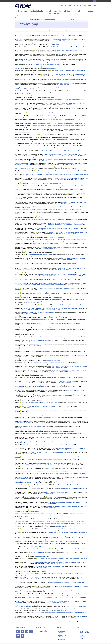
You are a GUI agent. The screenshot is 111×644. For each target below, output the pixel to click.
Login (95, 1)
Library (94, 6)
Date (41, 30)
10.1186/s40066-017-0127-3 (22, 580)
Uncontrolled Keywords (56, 30)
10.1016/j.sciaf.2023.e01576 (59, 237)
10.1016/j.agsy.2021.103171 (22, 286)
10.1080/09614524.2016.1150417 (41, 37)
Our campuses (62, 631)
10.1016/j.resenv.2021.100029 (59, 603)
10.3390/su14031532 (45, 588)
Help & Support (83, 6)
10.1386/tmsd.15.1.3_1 (57, 183)
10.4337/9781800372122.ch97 (58, 415)
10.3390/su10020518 (48, 281)
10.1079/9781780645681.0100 (29, 277)
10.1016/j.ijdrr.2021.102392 (68, 187)
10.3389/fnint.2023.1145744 (82, 293)
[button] (50, 20)
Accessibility (82, 630)
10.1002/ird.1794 (73, 165)
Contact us (62, 630)
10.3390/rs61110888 (72, 618)
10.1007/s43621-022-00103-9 (36, 230)
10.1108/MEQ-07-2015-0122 (66, 41)
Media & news (62, 637)
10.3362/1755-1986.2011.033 (54, 360)
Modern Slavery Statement (85, 634)
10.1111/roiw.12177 (21, 245)
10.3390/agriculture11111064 (43, 584)
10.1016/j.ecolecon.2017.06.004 (23, 57)
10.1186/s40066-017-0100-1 (65, 121)
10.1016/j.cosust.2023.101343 (68, 204)
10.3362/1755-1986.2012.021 (56, 310)
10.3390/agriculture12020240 (52, 68)
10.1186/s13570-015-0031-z (66, 383)
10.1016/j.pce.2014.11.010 (65, 241)
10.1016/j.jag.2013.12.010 (81, 606)
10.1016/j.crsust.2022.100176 (54, 226)
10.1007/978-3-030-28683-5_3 (28, 157)
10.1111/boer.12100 (49, 97)
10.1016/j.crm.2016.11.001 (55, 172)
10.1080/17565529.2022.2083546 (46, 494)
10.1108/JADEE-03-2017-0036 (32, 302)
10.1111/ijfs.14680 (80, 180)
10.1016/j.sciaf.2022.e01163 (54, 379)
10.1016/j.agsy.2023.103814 (56, 297)
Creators (44, 30)
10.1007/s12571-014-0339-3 (78, 595)
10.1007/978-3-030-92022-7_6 (35, 500)
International (86, 1)
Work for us (62, 638)
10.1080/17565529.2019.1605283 (23, 388)
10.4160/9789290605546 (71, 263)
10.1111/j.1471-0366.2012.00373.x (29, 314)
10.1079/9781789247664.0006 (62, 526)
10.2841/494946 (44, 161)
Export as (31, 19)
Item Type (49, 30)
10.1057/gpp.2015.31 (73, 614)
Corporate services (63, 635)
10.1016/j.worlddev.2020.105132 (23, 408)
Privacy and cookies (84, 631)
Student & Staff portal (43, 630)
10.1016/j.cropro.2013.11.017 (42, 556)
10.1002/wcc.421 (73, 541)
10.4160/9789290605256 (22, 461)
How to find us (62, 633)
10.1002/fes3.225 (76, 117)
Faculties (91, 1)
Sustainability (62, 639)
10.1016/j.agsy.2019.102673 (70, 234)
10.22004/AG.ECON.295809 (22, 77)
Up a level (17, 18)
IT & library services (43, 631)
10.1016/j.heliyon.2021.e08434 (48, 575)
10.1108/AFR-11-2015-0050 (61, 368)
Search (81, 1)
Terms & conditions (84, 637)
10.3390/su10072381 (67, 260)
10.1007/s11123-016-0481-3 (58, 564)
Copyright (82, 638)
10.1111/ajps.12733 (60, 141)
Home (62, 6)
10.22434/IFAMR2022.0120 (30, 466)
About (66, 6)
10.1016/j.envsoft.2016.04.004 (51, 249)
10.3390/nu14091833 (63, 137)
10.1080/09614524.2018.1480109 (55, 48)
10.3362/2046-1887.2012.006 (30, 454)
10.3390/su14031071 (53, 72)
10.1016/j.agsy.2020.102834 (22, 516)
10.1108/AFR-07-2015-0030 (41, 571)
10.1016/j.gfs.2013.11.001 (77, 537)
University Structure (22, 22)
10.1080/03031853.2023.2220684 (56, 62)
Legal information (83, 635)
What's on (61, 634)
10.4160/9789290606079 (73, 550)
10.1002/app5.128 (24, 199)
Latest (74, 6)
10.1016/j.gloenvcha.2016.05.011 (60, 306)
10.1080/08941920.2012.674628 (34, 546)
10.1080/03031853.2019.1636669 (57, 127)
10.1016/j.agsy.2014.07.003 (48, 490)
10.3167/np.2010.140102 (22, 442)
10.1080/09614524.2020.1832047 (23, 132)
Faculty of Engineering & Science (28, 23)
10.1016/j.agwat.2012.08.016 (70, 270)
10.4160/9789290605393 (34, 511)
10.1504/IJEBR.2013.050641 (55, 364)
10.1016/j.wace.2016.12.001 (68, 101)
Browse (70, 6)
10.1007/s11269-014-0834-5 (26, 256)
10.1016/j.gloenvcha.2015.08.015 (62, 450)
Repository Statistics (19, 16)
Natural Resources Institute (30, 25)
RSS (72, 19)
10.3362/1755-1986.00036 (68, 475)
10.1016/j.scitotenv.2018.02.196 (65, 105)
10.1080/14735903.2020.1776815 (23, 93)
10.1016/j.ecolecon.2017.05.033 (30, 290)
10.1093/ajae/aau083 (42, 567)
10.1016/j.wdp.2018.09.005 (50, 507)
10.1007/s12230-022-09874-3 (60, 610)
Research (90, 6)
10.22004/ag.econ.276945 (64, 85)
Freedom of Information (84, 633)
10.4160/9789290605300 (51, 504)
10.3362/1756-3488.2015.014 (53, 44)
